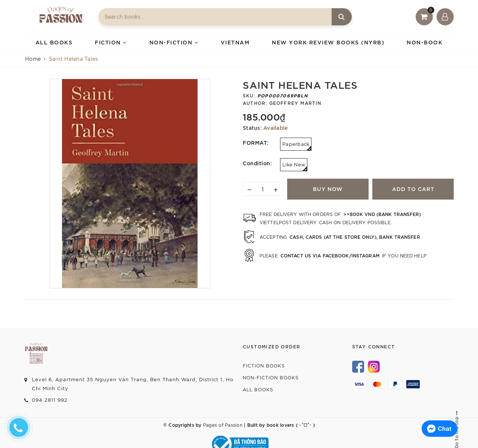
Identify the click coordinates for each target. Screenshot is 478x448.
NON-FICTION (174, 42)
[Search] (342, 17)
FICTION (111, 42)
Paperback (297, 146)
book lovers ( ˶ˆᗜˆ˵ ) (290, 424)
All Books (258, 389)
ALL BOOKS (54, 42)
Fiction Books (264, 365)
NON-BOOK (425, 42)
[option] (130, 184)
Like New (295, 166)
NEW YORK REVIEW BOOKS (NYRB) (328, 42)
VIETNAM (235, 42)
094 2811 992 (50, 400)
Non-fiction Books (271, 377)
